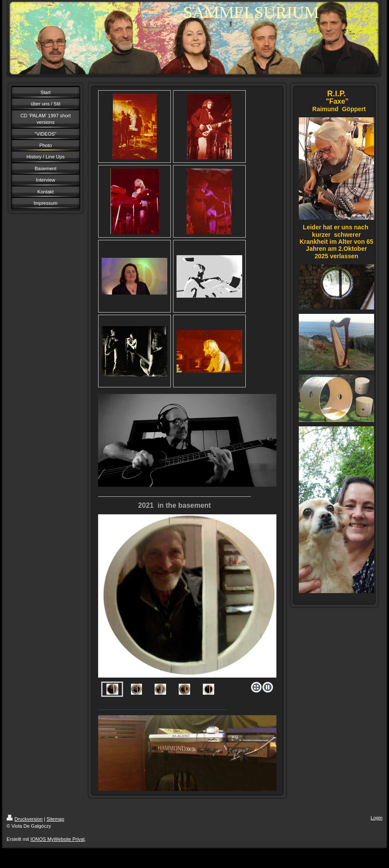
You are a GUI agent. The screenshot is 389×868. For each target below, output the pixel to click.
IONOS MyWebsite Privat (57, 839)
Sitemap (55, 819)
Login (377, 818)
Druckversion (25, 819)
